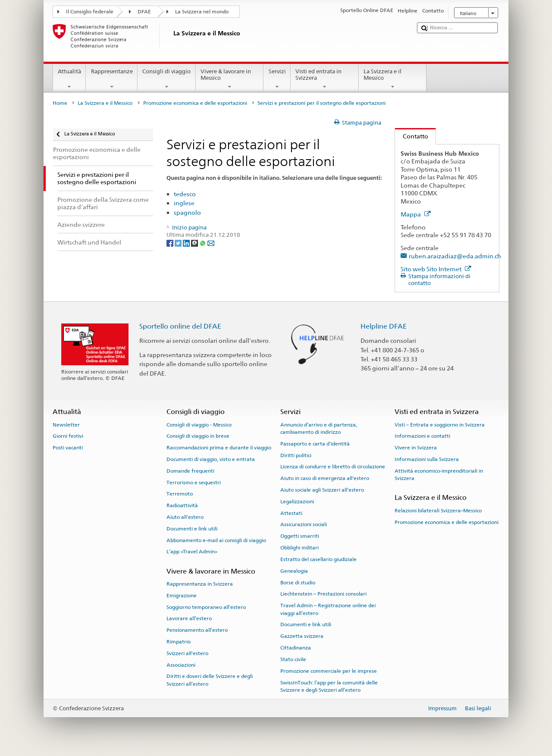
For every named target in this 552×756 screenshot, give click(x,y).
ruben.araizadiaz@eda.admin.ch (455, 256)
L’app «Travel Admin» (192, 552)
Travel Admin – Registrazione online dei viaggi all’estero (328, 609)
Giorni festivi (68, 436)
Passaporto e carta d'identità (315, 444)
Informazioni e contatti (422, 436)
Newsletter (66, 424)
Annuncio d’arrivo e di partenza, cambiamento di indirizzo (319, 428)
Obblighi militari (300, 548)
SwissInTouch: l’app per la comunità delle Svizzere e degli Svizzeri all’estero (329, 686)
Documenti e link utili (192, 529)
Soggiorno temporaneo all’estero (206, 607)
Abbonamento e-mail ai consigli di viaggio (216, 540)
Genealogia (294, 571)
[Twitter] (179, 243)
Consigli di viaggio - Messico (199, 424)
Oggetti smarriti (300, 536)
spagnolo (187, 212)
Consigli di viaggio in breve (198, 436)
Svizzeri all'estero (187, 653)
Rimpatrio (179, 642)
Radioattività (182, 505)
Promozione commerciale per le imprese (329, 671)
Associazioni (181, 665)
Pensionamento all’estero (197, 630)
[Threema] (195, 243)
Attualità (70, 79)
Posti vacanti (68, 448)
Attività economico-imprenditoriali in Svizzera (439, 475)
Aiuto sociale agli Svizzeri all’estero (322, 490)
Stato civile (293, 659)
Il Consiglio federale (90, 12)
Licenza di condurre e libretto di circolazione (333, 467)
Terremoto (180, 494)
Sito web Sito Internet (436, 269)
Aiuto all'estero (185, 517)
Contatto (412, 136)
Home (60, 103)
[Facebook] (171, 243)
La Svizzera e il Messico (393, 79)
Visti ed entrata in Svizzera (325, 79)
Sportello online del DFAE (180, 326)
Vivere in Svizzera (416, 448)
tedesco (185, 194)
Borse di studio (298, 582)
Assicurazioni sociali (304, 524)
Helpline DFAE (384, 326)
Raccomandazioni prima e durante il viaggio (219, 448)
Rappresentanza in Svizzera (200, 584)
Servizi (277, 79)
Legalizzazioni (297, 502)
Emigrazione (182, 596)
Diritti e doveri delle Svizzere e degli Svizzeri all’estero (210, 680)
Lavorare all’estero (189, 618)
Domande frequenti (190, 471)
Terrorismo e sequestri (194, 482)
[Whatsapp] (203, 243)
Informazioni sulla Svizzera (427, 459)
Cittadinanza (296, 648)
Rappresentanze (112, 79)
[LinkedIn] (187, 243)
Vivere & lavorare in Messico (230, 79)
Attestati (291, 513)
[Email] (211, 243)
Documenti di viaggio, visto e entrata (211, 459)
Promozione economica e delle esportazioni (195, 103)
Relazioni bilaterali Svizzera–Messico (438, 511)
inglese (184, 203)
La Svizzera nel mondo (202, 12)
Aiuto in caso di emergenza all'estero (325, 478)
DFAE (144, 12)
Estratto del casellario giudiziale (318, 559)
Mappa (416, 214)
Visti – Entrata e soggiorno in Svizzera (440, 424)
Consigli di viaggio (167, 79)
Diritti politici (296, 455)
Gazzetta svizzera (302, 636)
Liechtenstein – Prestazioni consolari (323, 594)
